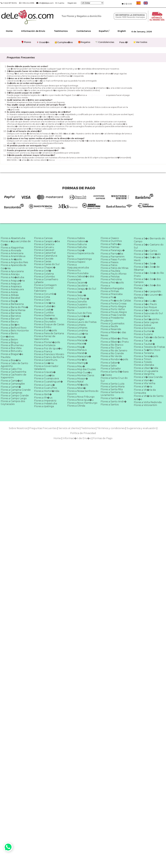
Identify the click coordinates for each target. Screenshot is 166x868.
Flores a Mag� (76, 347)
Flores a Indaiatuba (46, 403)
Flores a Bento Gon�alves (9, 335)
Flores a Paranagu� (113, 250)
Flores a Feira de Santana (49, 333)
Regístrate (72, 3)
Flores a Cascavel (44, 250)
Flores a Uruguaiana (146, 371)
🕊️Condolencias (105, 42)
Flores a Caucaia (44, 259)
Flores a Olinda (76, 406)
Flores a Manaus (77, 350)
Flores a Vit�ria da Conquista (145, 391)
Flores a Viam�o (144, 380)
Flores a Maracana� (79, 356)
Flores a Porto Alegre (113, 306)
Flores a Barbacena (12, 304)
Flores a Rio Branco (112, 345)
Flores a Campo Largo (14, 398)
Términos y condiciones (111, 428)
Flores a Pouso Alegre (114, 312)
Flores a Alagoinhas (12, 248)
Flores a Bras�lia (11, 360)
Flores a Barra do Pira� (15, 307)
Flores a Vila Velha (145, 383)
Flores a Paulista (110, 271)
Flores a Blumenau (12, 345)
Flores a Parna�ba (112, 254)
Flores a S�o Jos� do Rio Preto (149, 274)
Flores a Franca (43, 351)
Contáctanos (84, 31)
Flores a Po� (108, 297)
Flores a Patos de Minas (114, 268)
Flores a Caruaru (44, 247)
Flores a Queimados (112, 324)
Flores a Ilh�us (43, 398)
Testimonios (61, 31)
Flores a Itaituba (77, 247)
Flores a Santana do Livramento (112, 394)
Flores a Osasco (110, 238)
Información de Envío (33, 31)
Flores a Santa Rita (112, 389)
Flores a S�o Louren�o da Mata (148, 296)
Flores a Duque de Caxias (49, 324)
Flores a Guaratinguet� (48, 382)
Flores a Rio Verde (111, 356)
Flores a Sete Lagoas (146, 322)
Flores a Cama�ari (12, 381)
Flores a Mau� (76, 366)
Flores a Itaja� (76, 250)
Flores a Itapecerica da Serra (81, 255)
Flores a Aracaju (10, 274)
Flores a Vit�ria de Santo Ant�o (149, 398)
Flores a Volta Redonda (148, 402)
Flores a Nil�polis (78, 385)
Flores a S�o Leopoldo (147, 291)
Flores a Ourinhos (111, 241)
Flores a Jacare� (77, 283)
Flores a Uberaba (144, 365)
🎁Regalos (84, 42)
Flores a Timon (143, 359)
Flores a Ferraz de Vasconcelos (45, 338)
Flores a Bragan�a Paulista (12, 356)
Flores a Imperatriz (45, 401)
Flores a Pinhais (110, 291)
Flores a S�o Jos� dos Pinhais (147, 287)
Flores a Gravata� (45, 372)
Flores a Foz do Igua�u (48, 348)
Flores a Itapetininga (79, 259)
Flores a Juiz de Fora (79, 313)
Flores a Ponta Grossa (114, 304)
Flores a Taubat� (144, 344)
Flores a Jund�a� (78, 316)
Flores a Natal (75, 382)
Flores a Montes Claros (81, 375)
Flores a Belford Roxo (14, 328)
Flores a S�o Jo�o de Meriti (147, 259)
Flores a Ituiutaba (78, 273)
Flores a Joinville (77, 302)
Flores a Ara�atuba (12, 277)
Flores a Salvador (111, 369)
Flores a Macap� (77, 340)
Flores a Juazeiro (77, 304)
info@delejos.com (45, 3)
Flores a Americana (12, 253)
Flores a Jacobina (77, 286)
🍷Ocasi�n (43, 42)
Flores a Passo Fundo (113, 259)
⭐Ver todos (140, 42)
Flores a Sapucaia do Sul (148, 313)
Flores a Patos (109, 265)
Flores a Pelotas (110, 277)
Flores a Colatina (44, 274)
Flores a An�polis (11, 259)
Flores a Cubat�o (45, 306)
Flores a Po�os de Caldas (116, 301)
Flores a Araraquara (12, 289)
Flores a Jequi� (77, 295)
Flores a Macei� (77, 344)
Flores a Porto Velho (113, 309)
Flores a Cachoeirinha (13, 372)
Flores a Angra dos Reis (14, 262)
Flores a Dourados (45, 322)
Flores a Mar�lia (77, 360)
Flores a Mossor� (78, 379)
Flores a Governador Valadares (46, 368)
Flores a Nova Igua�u (80, 400)
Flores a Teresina (144, 353)
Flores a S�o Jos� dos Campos (147, 281)
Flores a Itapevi (76, 262)
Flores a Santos (110, 405)
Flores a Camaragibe (13, 384)
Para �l (124, 42)
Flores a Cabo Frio (11, 369)
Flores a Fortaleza (45, 345)
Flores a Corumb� (45, 294)
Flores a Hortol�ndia (47, 391)
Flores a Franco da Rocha (49, 357)
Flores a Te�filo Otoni (147, 350)
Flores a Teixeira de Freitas (149, 347)
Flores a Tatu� (143, 341)
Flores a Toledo (143, 362)
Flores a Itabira (76, 238)
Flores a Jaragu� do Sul (82, 289)
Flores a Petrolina (111, 279)
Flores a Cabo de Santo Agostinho (14, 365)
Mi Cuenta (60, 3)
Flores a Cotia (42, 297)
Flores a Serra (142, 316)
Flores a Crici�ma (45, 303)
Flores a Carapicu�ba (47, 241)
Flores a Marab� (77, 353)
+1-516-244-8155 (27, 3)
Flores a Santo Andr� (114, 402)
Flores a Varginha (144, 374)
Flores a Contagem (45, 285)
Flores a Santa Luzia (112, 384)
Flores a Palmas (110, 247)
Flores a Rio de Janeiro (114, 351)
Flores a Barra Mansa (13, 310)
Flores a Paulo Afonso (114, 274)
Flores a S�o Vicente (146, 310)
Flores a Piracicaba (112, 294)
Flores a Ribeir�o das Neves (113, 334)
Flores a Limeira (76, 325)
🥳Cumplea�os (64, 42)
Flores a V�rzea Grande (148, 377)
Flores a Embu (43, 327)
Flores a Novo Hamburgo (82, 403)
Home (9, 31)
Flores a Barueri (10, 319)
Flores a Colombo (44, 277)
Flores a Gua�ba (44, 375)
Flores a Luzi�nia (78, 334)
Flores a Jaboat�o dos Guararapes (81, 278)
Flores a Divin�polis (46, 319)
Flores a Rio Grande (112, 353)
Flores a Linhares (77, 328)
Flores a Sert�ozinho (147, 319)
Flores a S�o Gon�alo (147, 254)
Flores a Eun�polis (45, 330)
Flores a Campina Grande (16, 390)
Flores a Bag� (9, 301)
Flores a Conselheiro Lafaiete (46, 281)
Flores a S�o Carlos (145, 251)
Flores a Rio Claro (111, 348)
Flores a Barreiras (11, 313)
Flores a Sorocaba (144, 328)
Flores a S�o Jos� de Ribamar (147, 268)
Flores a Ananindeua (13, 256)
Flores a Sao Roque (145, 307)
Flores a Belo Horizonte (15, 331)
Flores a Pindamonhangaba (112, 287)
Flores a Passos (109, 262)
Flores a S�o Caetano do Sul (149, 246)
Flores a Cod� (43, 271)
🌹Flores (26, 42)
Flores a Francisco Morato (49, 354)
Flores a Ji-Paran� (78, 299)
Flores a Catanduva (46, 256)
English (122, 31)
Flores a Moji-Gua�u (80, 372)
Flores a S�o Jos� (145, 264)
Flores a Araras (9, 292)
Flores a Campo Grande (15, 396)
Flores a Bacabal (10, 298)
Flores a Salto (109, 366)
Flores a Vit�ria (143, 387)
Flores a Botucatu (12, 351)
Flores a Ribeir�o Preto (115, 342)
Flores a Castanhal (45, 253)
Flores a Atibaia (10, 295)
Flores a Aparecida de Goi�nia (14, 267)
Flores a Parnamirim (113, 257)
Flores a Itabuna (77, 244)
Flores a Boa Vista (11, 348)
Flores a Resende (111, 329)
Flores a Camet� (11, 387)
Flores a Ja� (75, 292)
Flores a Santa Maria (113, 387)
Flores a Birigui (9, 342)
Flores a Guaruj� (44, 385)
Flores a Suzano (143, 334)
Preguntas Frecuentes (43, 428)
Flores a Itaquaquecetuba (78, 266)
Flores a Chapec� (45, 267)
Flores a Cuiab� (44, 310)
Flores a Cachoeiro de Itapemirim (14, 376)
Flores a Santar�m (112, 398)
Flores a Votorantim (145, 405)
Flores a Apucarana (12, 271)
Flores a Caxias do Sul (47, 264)
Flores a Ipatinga (44, 406)
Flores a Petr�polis (112, 283)
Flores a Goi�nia (44, 363)
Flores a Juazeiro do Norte (79, 309)
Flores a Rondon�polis (114, 359)
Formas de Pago (103, 438)
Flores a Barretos (11, 316)
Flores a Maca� (77, 337)
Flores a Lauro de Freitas (82, 322)
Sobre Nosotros (18, 428)
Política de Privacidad (83, 433)
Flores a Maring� (78, 363)
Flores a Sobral (143, 325)
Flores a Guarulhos (45, 388)
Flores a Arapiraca (11, 286)
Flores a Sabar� (110, 363)
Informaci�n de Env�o (77, 438)
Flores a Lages (76, 319)
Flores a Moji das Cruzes (81, 369)
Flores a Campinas (11, 393)
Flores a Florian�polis (47, 342)
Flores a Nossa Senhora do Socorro (83, 392)
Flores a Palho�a (111, 244)
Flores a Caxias (43, 261)
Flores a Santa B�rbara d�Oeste (115, 373)
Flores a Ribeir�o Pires (114, 339)
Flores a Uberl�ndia (146, 368)
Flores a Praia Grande (113, 315)
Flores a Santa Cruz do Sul (114, 379)
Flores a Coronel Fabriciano (44, 289)
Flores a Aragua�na (13, 281)
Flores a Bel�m (10, 325)
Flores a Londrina (78, 331)
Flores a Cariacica (44, 244)
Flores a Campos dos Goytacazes (13, 403)
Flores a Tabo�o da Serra (149, 337)
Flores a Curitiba (44, 313)
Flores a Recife (109, 326)
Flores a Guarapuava (46, 378)
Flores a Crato (42, 300)
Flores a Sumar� (144, 331)
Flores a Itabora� (78, 241)
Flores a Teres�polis (146, 356)
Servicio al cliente (69, 428)
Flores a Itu (74, 270)
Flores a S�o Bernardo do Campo (149, 240)
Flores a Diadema (44, 315)
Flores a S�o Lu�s (145, 301)
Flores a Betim (9, 340)
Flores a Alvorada (11, 250)
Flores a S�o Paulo (145, 304)
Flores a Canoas (43, 238)
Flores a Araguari (11, 284)
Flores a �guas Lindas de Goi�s (16, 243)
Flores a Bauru (10, 322)
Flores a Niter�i (77, 388)
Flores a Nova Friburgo (81, 397)
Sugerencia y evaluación (141, 428)
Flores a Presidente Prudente (112, 319)
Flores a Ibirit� (43, 394)
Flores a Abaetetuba (13, 238)
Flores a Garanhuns (46, 360)
